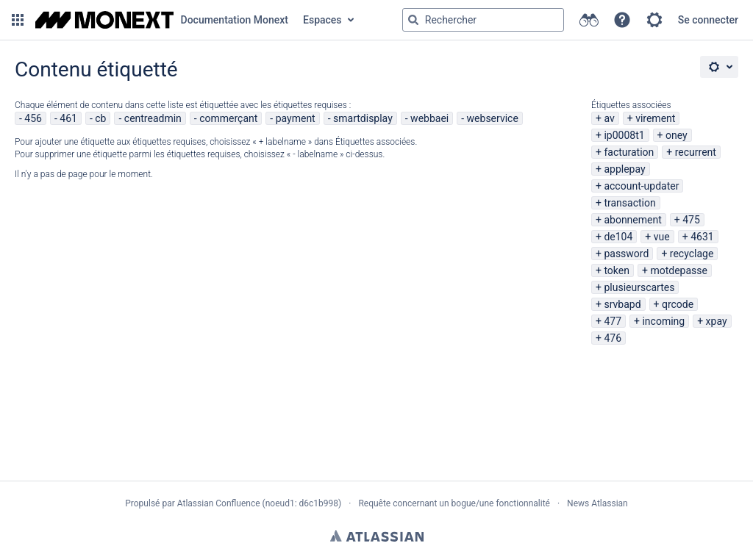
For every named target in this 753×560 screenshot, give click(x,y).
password (626, 254)
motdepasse (679, 270)
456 (33, 118)
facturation (629, 152)
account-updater (641, 186)
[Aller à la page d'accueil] (162, 20)
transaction (629, 203)
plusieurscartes (639, 287)
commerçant (228, 118)
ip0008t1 (624, 135)
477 (613, 321)
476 (613, 338)
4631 (702, 237)
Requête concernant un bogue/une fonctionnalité (454, 503)
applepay (624, 169)
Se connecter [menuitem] (708, 20)
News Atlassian (597, 503)
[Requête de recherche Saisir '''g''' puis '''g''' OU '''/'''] (483, 20)
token (617, 270)
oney (677, 135)
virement (655, 118)
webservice (493, 118)
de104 (618, 237)
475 (691, 220)
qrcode (678, 304)
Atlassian (377, 536)
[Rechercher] (413, 20)
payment (296, 118)
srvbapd (622, 304)
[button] (18, 20)
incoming (663, 321)
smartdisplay (363, 118)
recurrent (696, 152)
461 (68, 118)
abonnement (632, 220)
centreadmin (153, 118)
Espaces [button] (322, 20)
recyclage (692, 254)
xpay (717, 321)
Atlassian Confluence (219, 503)
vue (662, 237)
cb (100, 118)
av (609, 118)
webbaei (429, 118)
